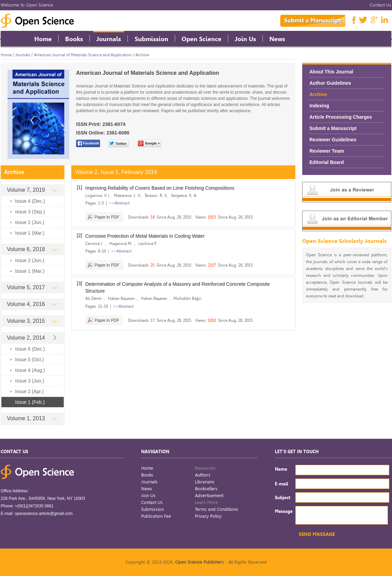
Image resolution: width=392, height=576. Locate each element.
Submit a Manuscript (333, 128)
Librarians (205, 482)
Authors (203, 475)
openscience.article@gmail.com (44, 514)
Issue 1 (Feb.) (30, 402)
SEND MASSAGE (317, 534)
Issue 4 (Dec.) (30, 201)
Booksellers (206, 489)
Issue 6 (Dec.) (30, 349)
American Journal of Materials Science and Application (83, 55)
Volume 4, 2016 (32, 304)
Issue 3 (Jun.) (30, 381)
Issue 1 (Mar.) (30, 233)
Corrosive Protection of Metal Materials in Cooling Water (145, 236)
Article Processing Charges (341, 117)
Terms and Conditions (217, 509)
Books (74, 39)
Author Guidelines (330, 83)
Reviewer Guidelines (333, 140)
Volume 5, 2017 (32, 287)
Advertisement (209, 496)
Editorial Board (327, 162)
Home (43, 39)
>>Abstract (119, 203)
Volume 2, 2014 (32, 338)
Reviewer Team (327, 151)
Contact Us (381, 5)
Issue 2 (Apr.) (29, 391)
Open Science (201, 39)
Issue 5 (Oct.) (29, 360)
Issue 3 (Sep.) (30, 212)
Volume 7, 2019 (32, 190)
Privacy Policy (208, 516)
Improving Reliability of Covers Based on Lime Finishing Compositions (160, 188)
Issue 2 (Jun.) (30, 222)
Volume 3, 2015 (32, 321)
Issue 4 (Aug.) (30, 370)
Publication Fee (156, 516)
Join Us (245, 39)
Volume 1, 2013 (32, 418)
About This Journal (331, 72)
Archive (318, 94)
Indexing (319, 106)
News (277, 39)
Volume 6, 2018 (32, 249)
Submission (151, 39)
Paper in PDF (107, 217)
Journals (109, 39)
